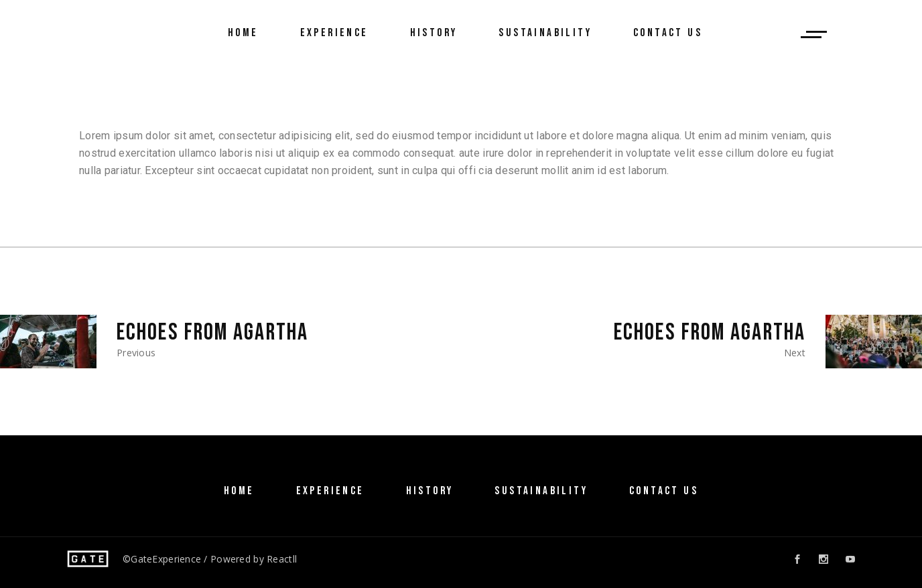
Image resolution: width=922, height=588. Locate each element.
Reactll (282, 559)
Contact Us (664, 491)
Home (239, 491)
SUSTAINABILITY (541, 491)
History (430, 491)
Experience (330, 491)
